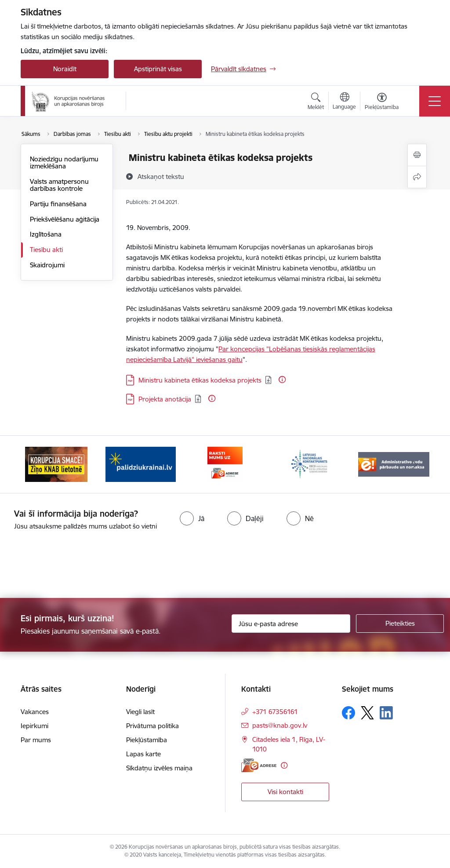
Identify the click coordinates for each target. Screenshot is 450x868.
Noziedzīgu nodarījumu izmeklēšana (64, 162)
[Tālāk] (415, 464)
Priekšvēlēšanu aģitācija (65, 219)
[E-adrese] (259, 765)
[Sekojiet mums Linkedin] (386, 713)
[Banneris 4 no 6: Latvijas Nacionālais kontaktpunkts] (309, 464)
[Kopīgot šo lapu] (417, 177)
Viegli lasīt (140, 712)
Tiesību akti (46, 250)
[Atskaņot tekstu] (161, 176)
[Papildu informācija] (282, 379)
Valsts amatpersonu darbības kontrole (59, 185)
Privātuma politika (152, 726)
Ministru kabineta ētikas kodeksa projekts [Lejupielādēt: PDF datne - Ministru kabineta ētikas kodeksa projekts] (200, 380)
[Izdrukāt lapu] (417, 155)
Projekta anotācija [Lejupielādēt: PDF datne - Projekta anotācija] (165, 399)
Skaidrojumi (47, 265)
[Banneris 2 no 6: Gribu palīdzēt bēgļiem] (141, 464)
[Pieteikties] (400, 624)
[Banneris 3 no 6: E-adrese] (225, 464)
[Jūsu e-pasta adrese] (291, 624)
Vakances (35, 712)
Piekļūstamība (147, 740)
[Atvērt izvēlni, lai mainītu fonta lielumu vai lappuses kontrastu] (382, 102)
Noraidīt (65, 69)
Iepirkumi (34, 726)
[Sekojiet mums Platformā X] (367, 713)
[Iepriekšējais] (35, 464)
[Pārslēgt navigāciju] (435, 101)
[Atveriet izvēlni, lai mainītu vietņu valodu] (344, 102)
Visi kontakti (285, 792)
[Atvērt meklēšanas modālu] (316, 102)
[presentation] (73, 565)
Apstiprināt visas (158, 69)
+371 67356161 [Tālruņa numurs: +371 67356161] (275, 712)
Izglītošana (46, 234)
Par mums (36, 740)
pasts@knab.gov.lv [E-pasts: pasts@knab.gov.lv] (280, 725)
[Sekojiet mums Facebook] (348, 713)
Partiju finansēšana (58, 204)
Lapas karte (143, 754)
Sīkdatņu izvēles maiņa (159, 768)
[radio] (192, 518)
